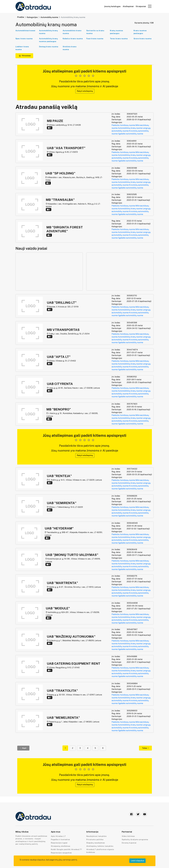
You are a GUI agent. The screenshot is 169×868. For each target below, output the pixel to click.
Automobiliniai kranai (25, 31)
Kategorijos (32, 17)
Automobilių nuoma (49, 17)
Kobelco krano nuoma (73, 39)
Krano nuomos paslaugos (140, 32)
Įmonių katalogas (112, 6)
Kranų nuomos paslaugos (117, 32)
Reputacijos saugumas (61, 853)
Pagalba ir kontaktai (60, 839)
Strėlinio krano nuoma (70, 48)
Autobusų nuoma (128, 125)
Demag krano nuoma (49, 47)
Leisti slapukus (137, 861)
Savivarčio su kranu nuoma (95, 32)
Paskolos (116, 125)
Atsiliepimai (128, 6)
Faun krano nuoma (95, 39)
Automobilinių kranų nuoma (48, 32)
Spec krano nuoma (24, 39)
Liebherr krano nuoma (22, 48)
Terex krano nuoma (119, 39)
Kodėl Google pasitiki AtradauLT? (66, 849)
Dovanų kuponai (129, 843)
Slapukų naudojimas (96, 843)
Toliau (145, 748)
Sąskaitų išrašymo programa (135, 839)
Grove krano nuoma (143, 39)
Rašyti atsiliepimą (85, 91)
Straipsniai (141, 6)
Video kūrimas (128, 836)
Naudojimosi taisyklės (96, 836)
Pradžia (21, 17)
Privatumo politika (95, 839)
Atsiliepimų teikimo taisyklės (100, 846)
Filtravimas (25, 56)
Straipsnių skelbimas (61, 846)
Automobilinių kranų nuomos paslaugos (48, 40)
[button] (150, 6)
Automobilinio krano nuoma (72, 32)
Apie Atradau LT (58, 836)
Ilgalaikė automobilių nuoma (130, 134)
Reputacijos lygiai (59, 843)
